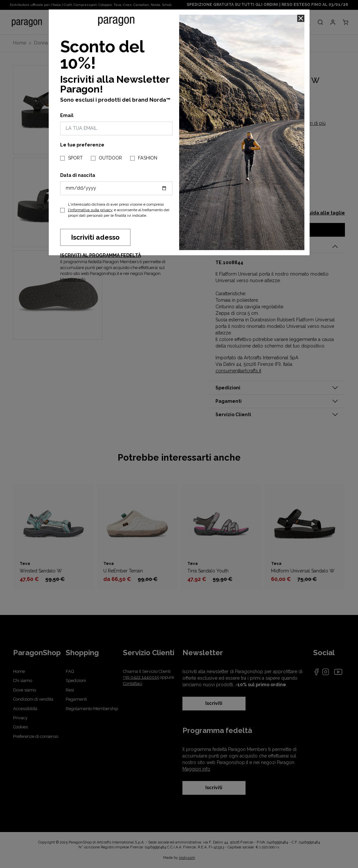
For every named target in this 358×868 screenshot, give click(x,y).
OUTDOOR (110, 158)
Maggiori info (73, 279)
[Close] (301, 18)
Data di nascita (78, 175)
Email (67, 115)
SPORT (75, 158)
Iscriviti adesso (95, 237)
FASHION (148, 158)
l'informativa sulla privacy (90, 210)
